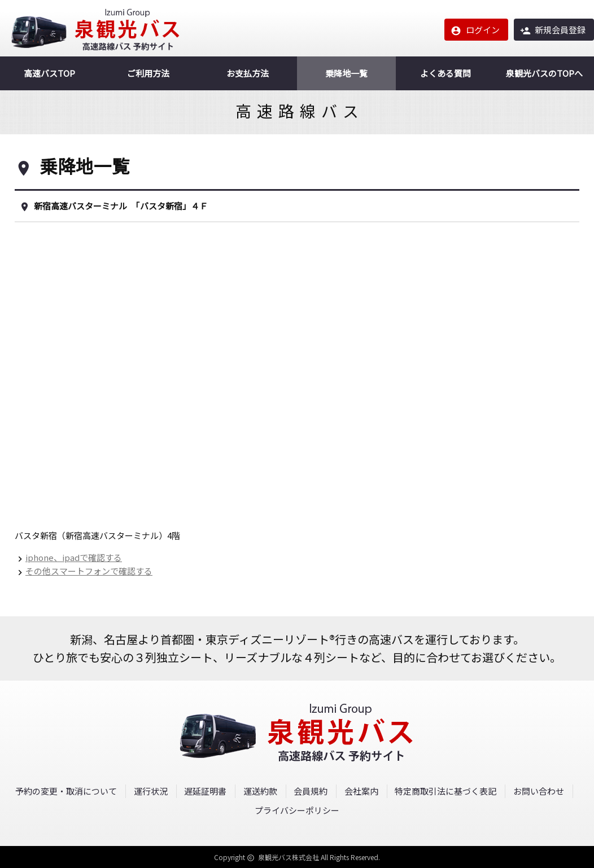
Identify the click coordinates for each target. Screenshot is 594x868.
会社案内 (361, 791)
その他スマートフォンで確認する (89, 571)
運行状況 (151, 791)
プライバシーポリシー (297, 810)
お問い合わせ (539, 791)
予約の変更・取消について (66, 791)
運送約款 (260, 791)
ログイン (475, 30)
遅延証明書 (205, 791)
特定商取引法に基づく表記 (445, 791)
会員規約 (311, 791)
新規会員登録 (553, 30)
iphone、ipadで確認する (74, 557)
